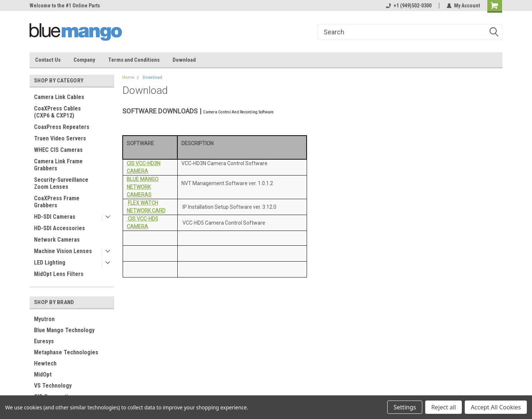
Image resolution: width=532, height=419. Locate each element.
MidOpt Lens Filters (59, 274)
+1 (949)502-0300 (409, 6)
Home (128, 77)
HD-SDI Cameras (55, 217)
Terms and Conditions (134, 60)
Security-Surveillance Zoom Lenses (61, 183)
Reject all (444, 407)
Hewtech (45, 363)
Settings (405, 407)
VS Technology (53, 386)
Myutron (44, 319)
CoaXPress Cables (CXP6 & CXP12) (57, 112)
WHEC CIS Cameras (58, 150)
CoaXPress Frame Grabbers (57, 202)
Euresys (44, 341)
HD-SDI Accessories (59, 228)
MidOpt (43, 374)
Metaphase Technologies (66, 352)
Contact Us (48, 60)
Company (84, 60)
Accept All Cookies (496, 407)
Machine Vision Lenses (63, 251)
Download (184, 60)
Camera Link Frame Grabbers (58, 165)
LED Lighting (50, 263)
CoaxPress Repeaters (62, 127)
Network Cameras (57, 240)
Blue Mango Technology (64, 330)
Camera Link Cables (59, 97)
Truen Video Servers (60, 138)
